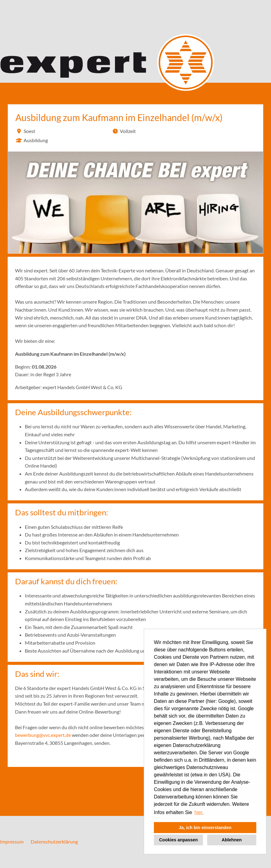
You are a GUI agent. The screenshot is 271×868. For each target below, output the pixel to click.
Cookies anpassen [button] (178, 840)
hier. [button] (199, 812)
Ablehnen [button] (232, 840)
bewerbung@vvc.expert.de (43, 735)
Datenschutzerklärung (54, 841)
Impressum (12, 841)
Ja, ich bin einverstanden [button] (205, 828)
